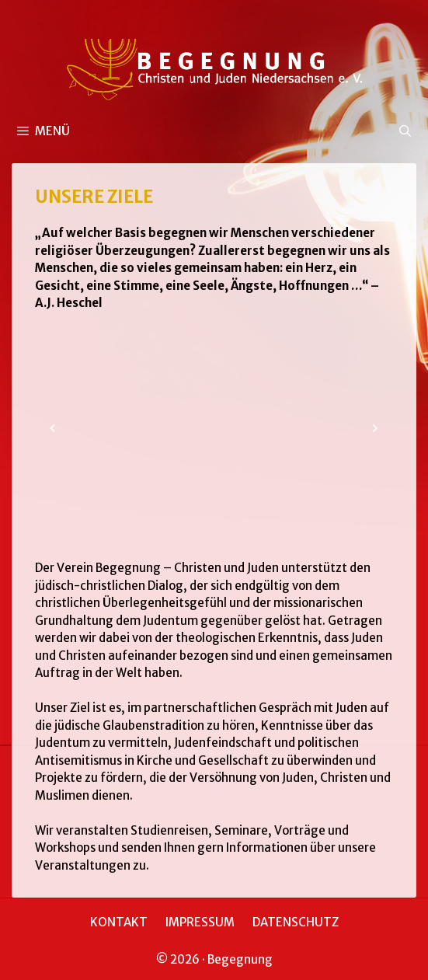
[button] (53, 428)
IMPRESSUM (200, 922)
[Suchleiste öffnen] (405, 131)
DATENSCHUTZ (296, 922)
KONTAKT (119, 922)
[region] (214, 428)
